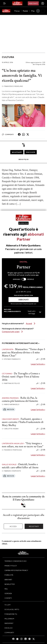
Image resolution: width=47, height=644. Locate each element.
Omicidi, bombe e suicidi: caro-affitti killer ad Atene (20, 466)
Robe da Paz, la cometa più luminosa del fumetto (20, 399)
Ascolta (9, 409)
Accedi (13, 526)
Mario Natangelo (11, 404)
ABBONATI (23, 300)
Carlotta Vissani (10, 429)
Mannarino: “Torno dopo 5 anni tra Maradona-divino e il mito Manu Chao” (23, 352)
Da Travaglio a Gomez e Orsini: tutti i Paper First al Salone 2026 (21, 377)
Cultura (8, 57)
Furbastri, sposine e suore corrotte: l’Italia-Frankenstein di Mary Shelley (23, 422)
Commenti (8, 134)
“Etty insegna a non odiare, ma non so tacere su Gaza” (23, 445)
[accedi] (43, 3)
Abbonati (33, 3)
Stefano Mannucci (11, 359)
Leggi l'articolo (38, 364)
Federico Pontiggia (12, 450)
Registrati (34, 526)
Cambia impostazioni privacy (16, 570)
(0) (43, 359)
